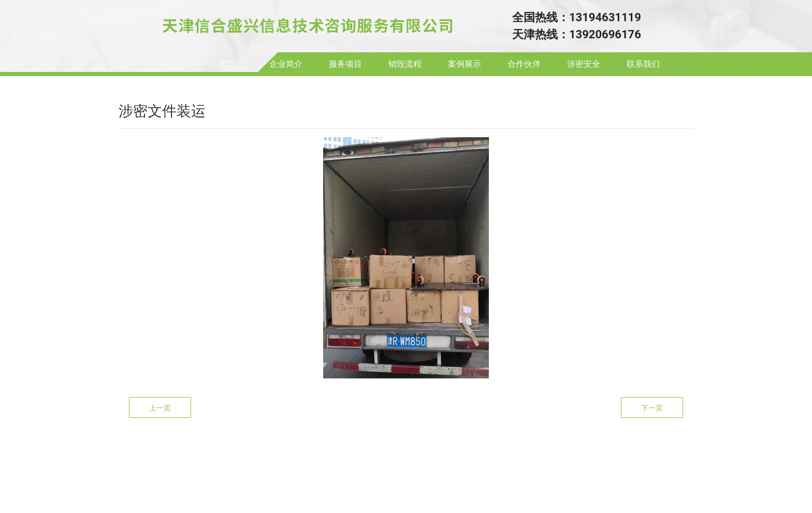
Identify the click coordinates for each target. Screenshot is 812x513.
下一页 (652, 408)
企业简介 (286, 64)
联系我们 (643, 64)
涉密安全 (584, 64)
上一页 (160, 408)
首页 (226, 64)
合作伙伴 (524, 64)
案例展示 (465, 64)
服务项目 (345, 64)
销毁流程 (405, 64)
